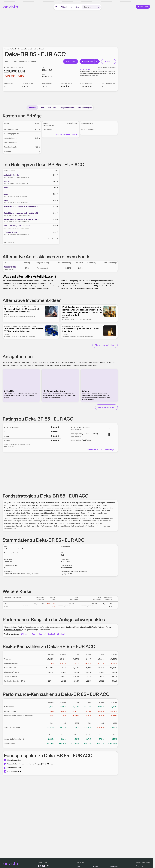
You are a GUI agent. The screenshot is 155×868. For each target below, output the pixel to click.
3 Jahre (43, 634)
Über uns (139, 866)
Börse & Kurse (7, 13)
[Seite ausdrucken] (114, 55)
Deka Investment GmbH (27, 61)
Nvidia (6, 188)
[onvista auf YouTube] (44, 866)
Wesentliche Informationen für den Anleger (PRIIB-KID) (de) (30, 764)
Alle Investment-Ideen (105, 345)
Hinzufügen (70, 61)
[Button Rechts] (97, 62)
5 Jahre (52, 634)
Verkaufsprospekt (14, 768)
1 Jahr (34, 634)
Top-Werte (114, 866)
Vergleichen (87, 61)
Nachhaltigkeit (85, 108)
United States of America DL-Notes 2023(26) (21, 207)
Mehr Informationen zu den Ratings (101, 450)
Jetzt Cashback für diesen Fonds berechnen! (93, 70)
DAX (78, 866)
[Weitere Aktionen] (115, 604)
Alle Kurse (52, 108)
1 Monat (25, 634)
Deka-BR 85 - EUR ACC (24, 13)
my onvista (75, 7)
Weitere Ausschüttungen (67, 134)
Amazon (7, 200)
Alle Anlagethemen (106, 407)
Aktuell (64, 7)
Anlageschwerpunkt (67, 108)
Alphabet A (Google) (11, 175)
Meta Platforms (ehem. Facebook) (17, 226)
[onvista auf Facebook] (39, 866)
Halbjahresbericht (14, 760)
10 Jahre (61, 634)
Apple (6, 194)
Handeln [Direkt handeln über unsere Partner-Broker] (109, 61)
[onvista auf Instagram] (48, 866)
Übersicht (32, 108)
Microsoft (7, 181)
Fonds (14, 13)
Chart (42, 108)
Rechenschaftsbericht (16, 771)
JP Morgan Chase (10, 232)
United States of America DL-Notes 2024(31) (21, 213)
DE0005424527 (10, 267)
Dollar (96, 866)
